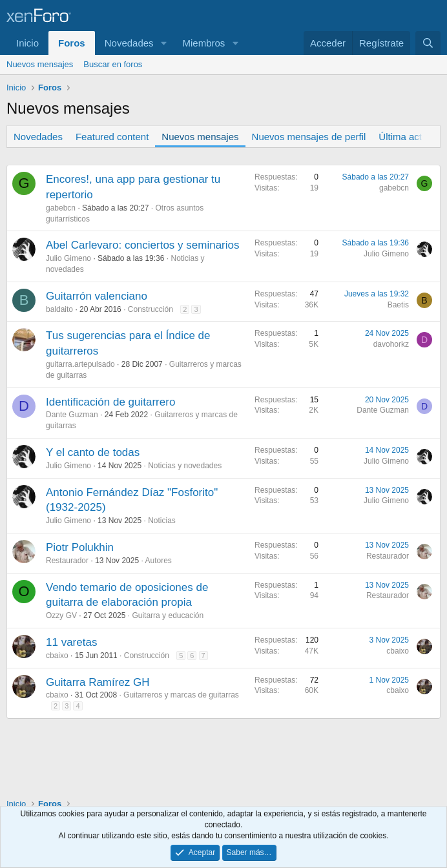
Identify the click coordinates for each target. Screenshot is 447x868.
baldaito (59, 309)
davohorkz (391, 344)
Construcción (151, 309)
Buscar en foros (113, 64)
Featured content (112, 137)
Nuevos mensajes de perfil (309, 137)
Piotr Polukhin (80, 547)
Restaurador (67, 561)
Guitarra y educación (168, 615)
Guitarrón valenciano (97, 296)
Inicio (27, 43)
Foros (72, 43)
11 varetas (71, 642)
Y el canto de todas (93, 452)
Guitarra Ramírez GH (98, 682)
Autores (158, 561)
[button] (163, 43)
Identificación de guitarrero (110, 402)
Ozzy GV (61, 615)
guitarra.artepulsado (80, 364)
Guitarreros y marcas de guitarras (181, 695)
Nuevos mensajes (40, 64)
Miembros (203, 43)
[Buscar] (428, 43)
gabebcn (61, 208)
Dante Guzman (72, 415)
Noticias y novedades (185, 466)
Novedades (129, 43)
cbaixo (57, 656)
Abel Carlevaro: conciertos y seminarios (143, 245)
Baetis (398, 305)
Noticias (162, 521)
